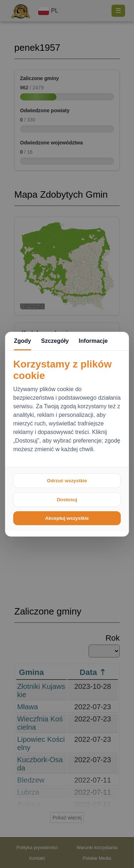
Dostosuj (67, 500)
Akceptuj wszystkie (67, 518)
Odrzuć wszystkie (67, 481)
